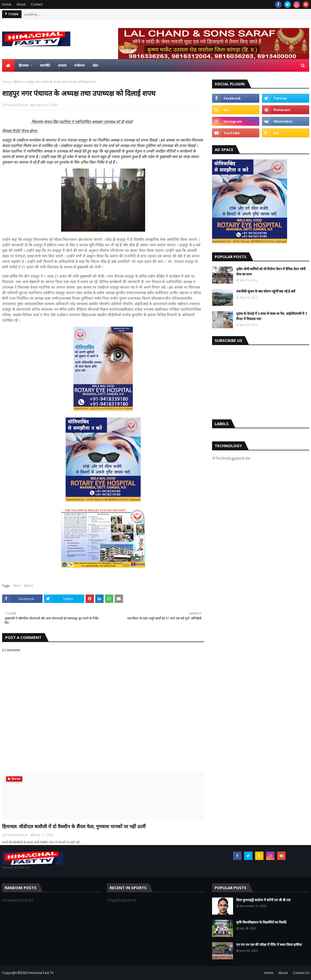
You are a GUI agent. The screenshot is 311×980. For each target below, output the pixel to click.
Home (7, 4)
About (21, 4)
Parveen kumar (17, 105)
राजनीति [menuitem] (45, 65)
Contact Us (301, 973)
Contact (37, 4)
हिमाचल (19, 82)
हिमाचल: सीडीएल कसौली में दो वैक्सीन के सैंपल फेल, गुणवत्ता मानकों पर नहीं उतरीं (74, 826)
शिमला (17, 586)
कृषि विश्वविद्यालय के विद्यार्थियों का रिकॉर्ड (261, 922)
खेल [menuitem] (95, 65)
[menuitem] (8, 65)
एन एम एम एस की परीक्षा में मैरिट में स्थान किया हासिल (269, 945)
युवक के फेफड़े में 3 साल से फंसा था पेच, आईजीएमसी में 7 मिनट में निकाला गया (272, 316)
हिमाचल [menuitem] (24, 65)
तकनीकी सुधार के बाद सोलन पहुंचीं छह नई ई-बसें (266, 291)
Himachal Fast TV (41, 973)
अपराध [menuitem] (62, 65)
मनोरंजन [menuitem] (80, 65)
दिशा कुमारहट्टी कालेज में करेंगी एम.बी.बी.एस (263, 900)
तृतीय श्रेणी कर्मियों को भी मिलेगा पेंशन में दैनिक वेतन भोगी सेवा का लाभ (271, 272)
